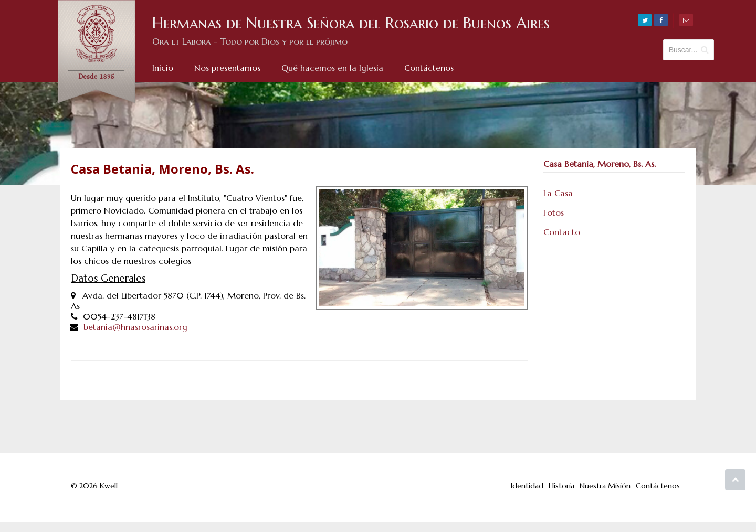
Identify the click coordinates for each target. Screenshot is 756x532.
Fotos (554, 212)
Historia (561, 486)
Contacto (562, 232)
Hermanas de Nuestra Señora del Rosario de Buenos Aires (351, 23)
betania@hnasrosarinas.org (135, 327)
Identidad (527, 486)
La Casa (558, 193)
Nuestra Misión (605, 486)
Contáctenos (658, 486)
